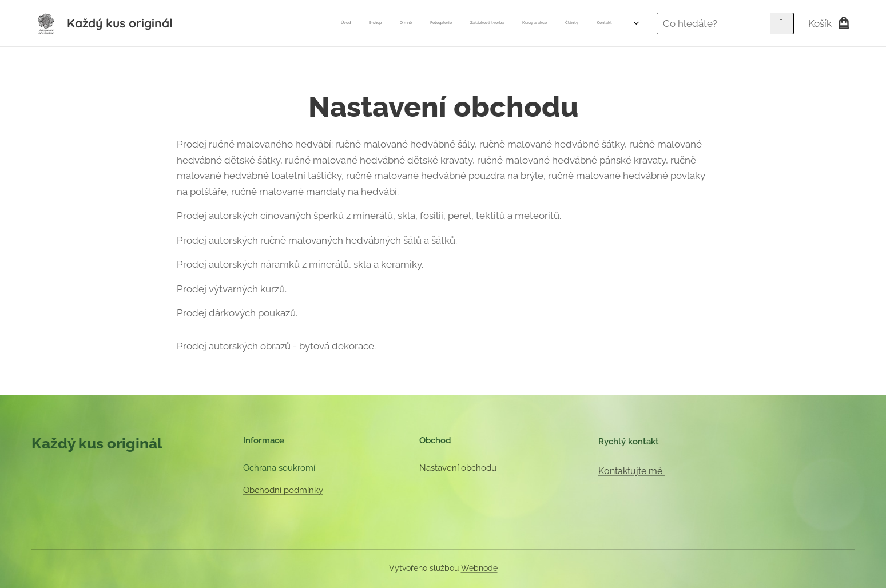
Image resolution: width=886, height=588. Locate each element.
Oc (249, 468)
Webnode (479, 568)
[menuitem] (493, 23)
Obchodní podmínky (283, 490)
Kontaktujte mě (631, 471)
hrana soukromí (285, 468)
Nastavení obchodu (457, 468)
